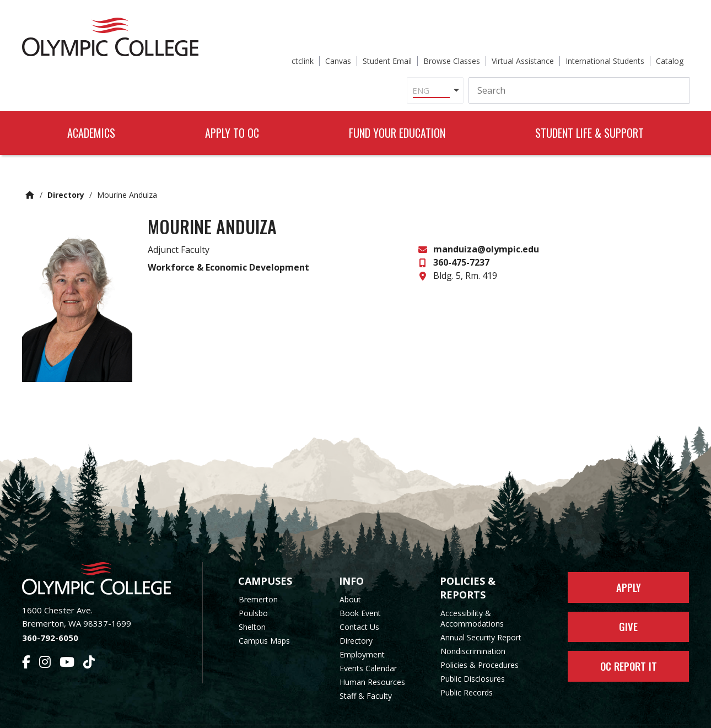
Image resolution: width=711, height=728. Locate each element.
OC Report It (629, 644)
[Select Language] (319, 52)
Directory (66, 167)
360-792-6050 (50, 610)
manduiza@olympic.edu (486, 221)
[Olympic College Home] (101, 550)
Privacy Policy (444, 713)
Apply (629, 560)
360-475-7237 (461, 234)
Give (629, 602)
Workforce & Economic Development (228, 239)
